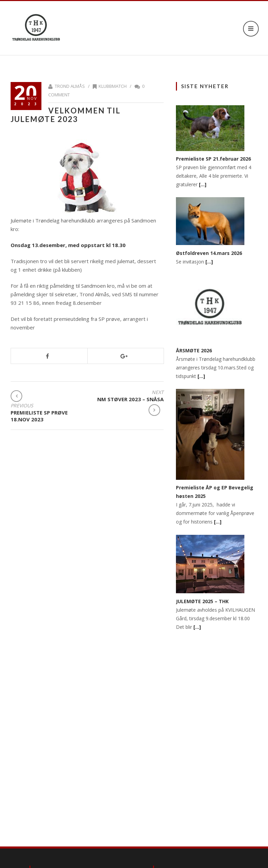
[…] (203, 184)
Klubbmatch (113, 86)
